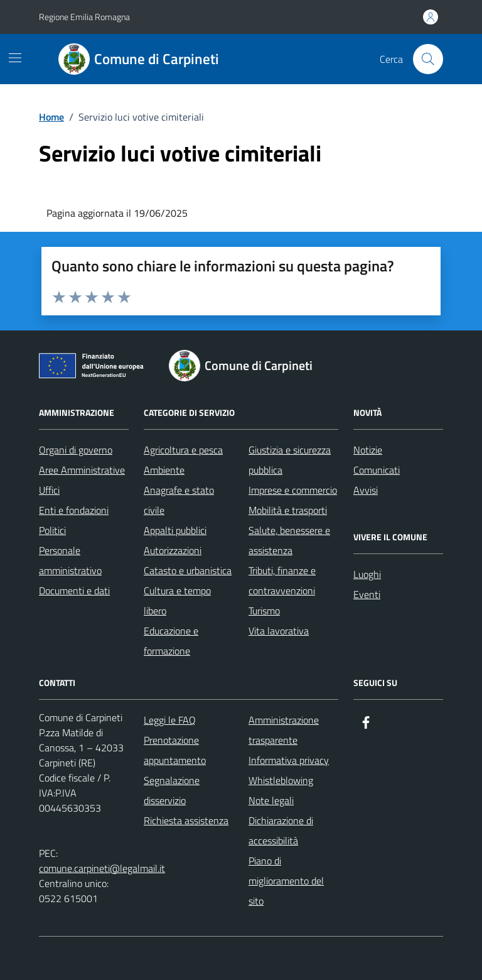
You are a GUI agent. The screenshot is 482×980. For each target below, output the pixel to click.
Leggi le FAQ (170, 720)
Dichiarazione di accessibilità (281, 830)
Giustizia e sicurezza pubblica (290, 460)
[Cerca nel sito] (428, 59)
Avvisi (366, 490)
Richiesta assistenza (186, 820)
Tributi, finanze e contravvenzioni (282, 580)
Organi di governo (76, 450)
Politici (52, 530)
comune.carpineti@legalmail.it (102, 868)
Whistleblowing (281, 780)
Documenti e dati (74, 591)
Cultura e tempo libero (177, 601)
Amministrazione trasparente (284, 730)
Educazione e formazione (171, 641)
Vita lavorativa (279, 631)
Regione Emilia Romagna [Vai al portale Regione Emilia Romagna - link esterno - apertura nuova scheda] (84, 17)
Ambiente (164, 470)
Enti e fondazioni (74, 510)
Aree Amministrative (82, 470)
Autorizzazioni (173, 550)
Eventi (367, 594)
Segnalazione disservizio (172, 790)
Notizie (368, 450)
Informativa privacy (289, 760)
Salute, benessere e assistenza (289, 540)
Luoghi (367, 574)
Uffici (49, 490)
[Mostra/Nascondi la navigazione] (15, 58)
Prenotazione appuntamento (175, 750)
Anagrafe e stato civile (179, 500)
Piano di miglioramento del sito (286, 881)
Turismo (264, 611)
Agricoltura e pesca (183, 450)
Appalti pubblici (175, 530)
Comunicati (377, 470)
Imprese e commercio (293, 490)
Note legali (271, 800)
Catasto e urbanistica (188, 570)
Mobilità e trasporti (288, 510)
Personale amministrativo (70, 560)
